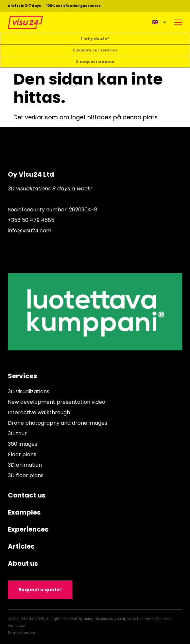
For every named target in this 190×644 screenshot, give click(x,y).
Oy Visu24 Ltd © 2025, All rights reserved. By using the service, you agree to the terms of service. (90, 619)
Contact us (27, 495)
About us (23, 563)
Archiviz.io (16, 625)
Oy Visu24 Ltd (31, 174)
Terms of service (22, 633)
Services (22, 376)
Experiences (28, 529)
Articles (21, 546)
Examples (24, 512)
